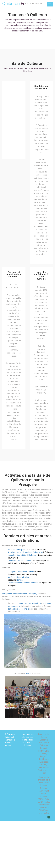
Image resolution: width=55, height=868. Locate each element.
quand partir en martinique (30, 603)
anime (28, 674)
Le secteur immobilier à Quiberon (22, 555)
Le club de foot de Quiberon (20, 561)
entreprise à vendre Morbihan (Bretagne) (20, 594)
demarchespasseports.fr (19, 609)
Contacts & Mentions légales (10, 743)
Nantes (20, 580)
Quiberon (13, 4)
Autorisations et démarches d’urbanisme (25, 552)
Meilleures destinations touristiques (23, 583)
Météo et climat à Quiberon (19, 577)
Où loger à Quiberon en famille (21, 572)
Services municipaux (17, 550)
